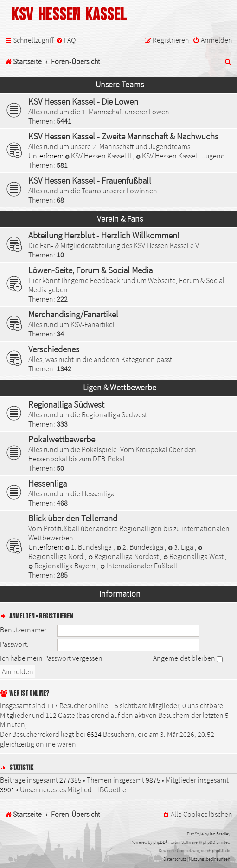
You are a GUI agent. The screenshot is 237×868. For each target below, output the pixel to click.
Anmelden (22, 616)
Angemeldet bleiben (188, 658)
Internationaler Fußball (139, 566)
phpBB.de (221, 851)
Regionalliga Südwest (66, 404)
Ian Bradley (220, 834)
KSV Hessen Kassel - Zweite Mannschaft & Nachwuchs (123, 136)
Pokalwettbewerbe (62, 439)
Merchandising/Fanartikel (73, 314)
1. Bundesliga (89, 547)
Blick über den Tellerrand (73, 518)
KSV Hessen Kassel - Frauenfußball (90, 180)
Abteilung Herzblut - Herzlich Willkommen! (104, 235)
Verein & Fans (120, 219)
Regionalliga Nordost (124, 556)
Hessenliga (48, 483)
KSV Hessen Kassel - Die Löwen (83, 101)
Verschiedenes (54, 349)
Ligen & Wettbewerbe (120, 388)
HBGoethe (111, 789)
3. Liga (181, 547)
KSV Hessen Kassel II (99, 156)
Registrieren (56, 616)
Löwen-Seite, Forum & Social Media (90, 270)
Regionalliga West (194, 556)
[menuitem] (66, 40)
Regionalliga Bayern (63, 566)
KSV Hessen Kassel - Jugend (180, 156)
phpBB (159, 842)
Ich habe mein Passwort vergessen (51, 658)
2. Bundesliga (141, 547)
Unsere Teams (120, 85)
